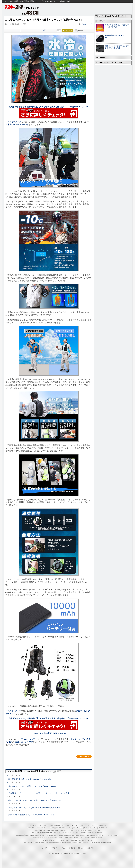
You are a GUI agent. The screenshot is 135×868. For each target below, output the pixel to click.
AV (73, 825)
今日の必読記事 (46, 840)
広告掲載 (90, 848)
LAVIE (27, 835)
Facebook (18, 742)
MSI (71, 833)
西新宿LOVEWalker (61, 843)
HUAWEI (41, 830)
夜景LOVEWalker (73, 843)
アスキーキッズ (37, 838)
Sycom (74, 828)
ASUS (103, 835)
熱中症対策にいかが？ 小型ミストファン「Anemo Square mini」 (35, 786)
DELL (34, 828)
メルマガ (29, 742)
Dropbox (82, 835)
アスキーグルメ (59, 838)
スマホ (81, 825)
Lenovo (32, 835)
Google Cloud (67, 835)
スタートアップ (89, 825)
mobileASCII (74, 840)
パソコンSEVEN (92, 828)
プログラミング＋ (79, 838)
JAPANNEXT (115, 835)
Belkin (89, 830)
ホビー (64, 825)
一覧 (59, 31)
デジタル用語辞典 (65, 840)
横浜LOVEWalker (50, 843)
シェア (44, 30)
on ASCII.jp (30, 13)
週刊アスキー (55, 840)
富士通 (29, 828)
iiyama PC (58, 828)
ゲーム (96, 825)
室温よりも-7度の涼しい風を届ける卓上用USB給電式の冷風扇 (34, 808)
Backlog (92, 835)
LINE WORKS (58, 833)
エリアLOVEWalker (39, 843)
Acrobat (63, 830)
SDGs (92, 838)
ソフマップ (90, 833)
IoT (36, 825)
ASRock (51, 835)
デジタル (51, 825)
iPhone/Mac (58, 825)
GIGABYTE (76, 833)
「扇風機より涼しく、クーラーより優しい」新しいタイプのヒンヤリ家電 (39, 793)
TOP (30, 825)
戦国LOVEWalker (106, 843)
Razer (56, 835)
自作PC (69, 825)
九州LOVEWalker (83, 843)
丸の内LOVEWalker (95, 843)
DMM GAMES (35, 833)
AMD (69, 828)
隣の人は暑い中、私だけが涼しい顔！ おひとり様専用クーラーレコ (36, 800)
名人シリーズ (44, 835)
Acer (85, 828)
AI (33, 825)
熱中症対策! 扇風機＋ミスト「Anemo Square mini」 (30, 779)
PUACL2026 (99, 838)
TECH (45, 825)
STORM (37, 835)
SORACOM (76, 835)
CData (87, 835)
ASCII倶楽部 (102, 825)
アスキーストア (87, 24)
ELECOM (51, 828)
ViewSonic (84, 833)
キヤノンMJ (79, 830)
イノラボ (108, 835)
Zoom (99, 830)
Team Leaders (69, 838)
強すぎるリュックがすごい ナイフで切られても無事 (117, 47)
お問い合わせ (81, 848)
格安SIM (45, 838)
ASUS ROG (80, 828)
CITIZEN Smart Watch (46, 833)
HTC (67, 830)
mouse (38, 828)
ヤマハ (94, 830)
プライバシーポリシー (60, 848)
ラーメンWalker (28, 843)
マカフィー (45, 828)
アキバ (76, 825)
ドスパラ (64, 828)
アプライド (104, 828)
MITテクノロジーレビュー (86, 840)
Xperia (53, 830)
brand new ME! (99, 833)
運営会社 (72, 848)
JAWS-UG (47, 830)
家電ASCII (51, 838)
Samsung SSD (20, 835)
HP (99, 828)
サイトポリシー (45, 848)
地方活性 (87, 838)
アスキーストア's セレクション (22, 7)
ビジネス (40, 825)
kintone (57, 830)
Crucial (61, 835)
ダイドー (72, 830)
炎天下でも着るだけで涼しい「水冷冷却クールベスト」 (31, 815)
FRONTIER (66, 833)
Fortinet (98, 835)
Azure (85, 830)
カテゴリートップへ (84, 756)
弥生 (36, 830)
